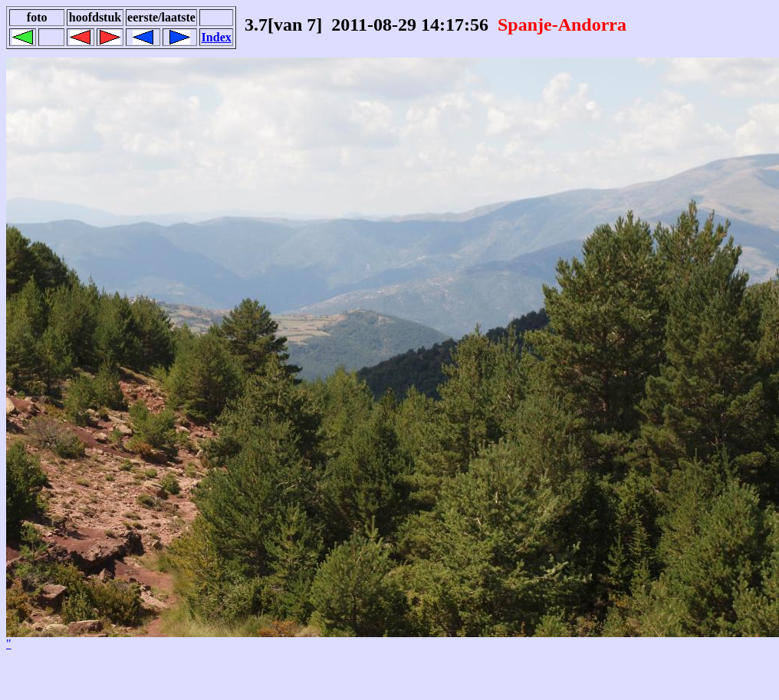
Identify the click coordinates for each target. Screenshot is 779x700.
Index (217, 37)
